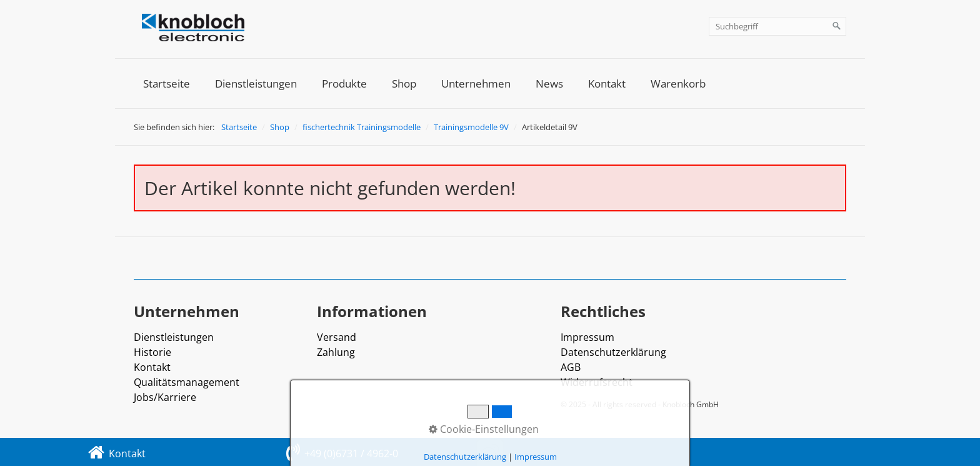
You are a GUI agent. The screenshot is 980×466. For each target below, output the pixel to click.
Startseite (167, 84)
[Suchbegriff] (777, 26)
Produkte (344, 84)
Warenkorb (678, 84)
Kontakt (607, 84)
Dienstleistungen (256, 84)
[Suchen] (837, 26)
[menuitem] (167, 84)
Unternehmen (476, 84)
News (549, 84)
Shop (404, 84)
